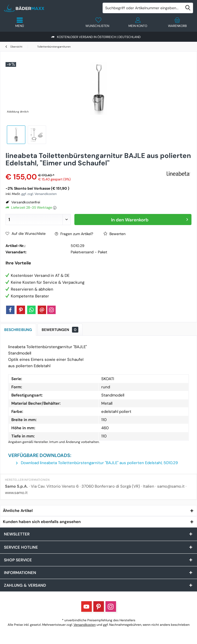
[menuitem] (177, 22)
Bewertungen (60, 330)
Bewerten (114, 234)
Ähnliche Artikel (18, 511)
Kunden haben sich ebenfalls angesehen (42, 522)
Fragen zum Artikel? (74, 234)
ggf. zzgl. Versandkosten (39, 194)
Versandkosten (85, 625)
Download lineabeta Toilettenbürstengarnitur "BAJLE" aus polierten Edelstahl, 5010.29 (97, 463)
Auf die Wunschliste (26, 234)
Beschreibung (18, 330)
